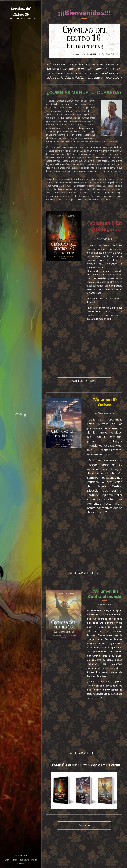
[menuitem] (21, 423)
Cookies (21, 864)
